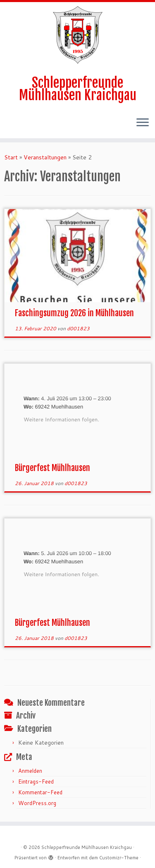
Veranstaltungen (45, 157)
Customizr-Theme (119, 858)
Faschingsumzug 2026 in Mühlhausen (74, 313)
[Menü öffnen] (143, 123)
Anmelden (30, 771)
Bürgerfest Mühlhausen (52, 468)
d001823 (78, 328)
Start (11, 157)
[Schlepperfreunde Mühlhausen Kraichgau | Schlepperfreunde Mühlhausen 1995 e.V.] (78, 35)
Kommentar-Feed (40, 792)
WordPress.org (37, 803)
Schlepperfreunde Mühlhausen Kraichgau (78, 89)
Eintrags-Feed (36, 781)
